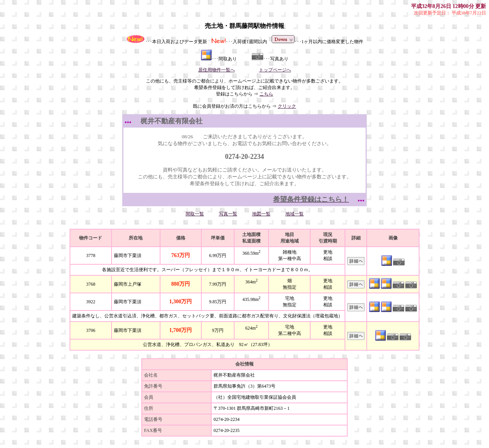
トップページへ (275, 70)
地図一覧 (261, 214)
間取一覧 (195, 214)
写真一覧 (228, 214)
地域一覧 (295, 214)
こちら (266, 94)
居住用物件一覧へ (217, 70)
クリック (287, 106)
